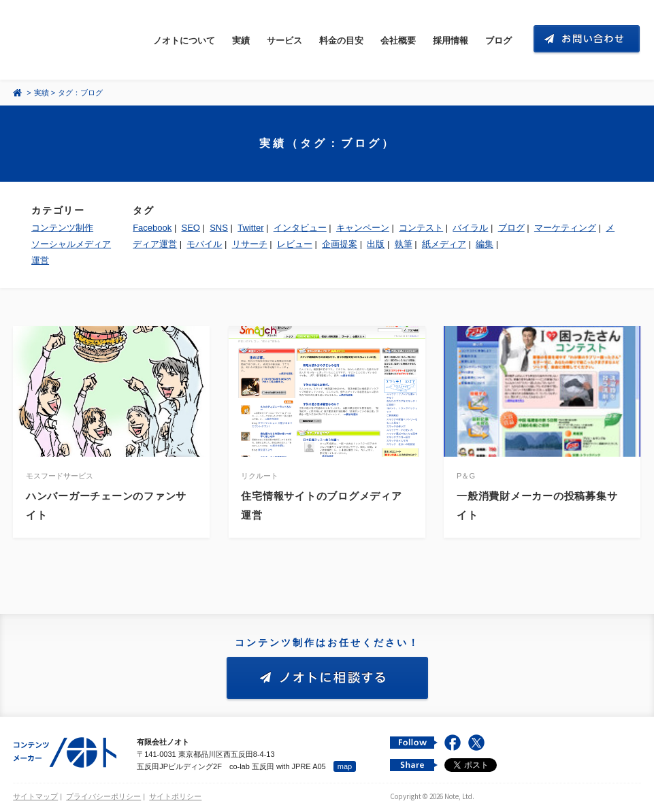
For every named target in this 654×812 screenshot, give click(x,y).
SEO (191, 228)
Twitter (250, 228)
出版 (376, 244)
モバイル (204, 244)
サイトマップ (35, 796)
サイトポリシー (175, 796)
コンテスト (421, 228)
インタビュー (300, 228)
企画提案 (340, 244)
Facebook (152, 228)
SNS (219, 228)
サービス (284, 40)
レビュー (295, 244)
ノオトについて (184, 40)
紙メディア (444, 244)
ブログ (498, 40)
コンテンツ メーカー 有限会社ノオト (77, 40)
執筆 (404, 244)
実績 (241, 40)
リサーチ (250, 244)
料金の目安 (341, 40)
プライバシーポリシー (103, 796)
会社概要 (398, 40)
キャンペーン (363, 228)
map (345, 766)
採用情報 (451, 40)
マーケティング (565, 228)
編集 (485, 244)
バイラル (470, 228)
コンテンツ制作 (62, 228)
